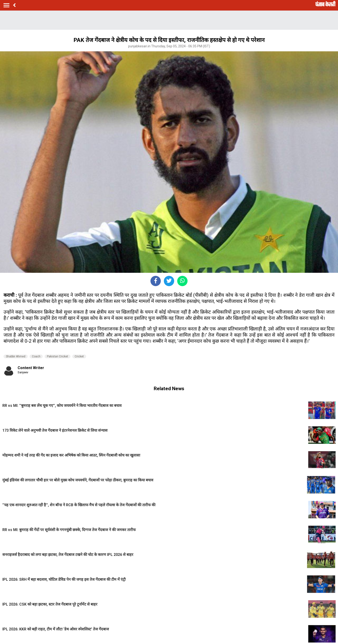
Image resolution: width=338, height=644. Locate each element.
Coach (36, 356)
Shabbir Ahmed (16, 356)
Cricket (79, 356)
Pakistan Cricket (58, 356)
